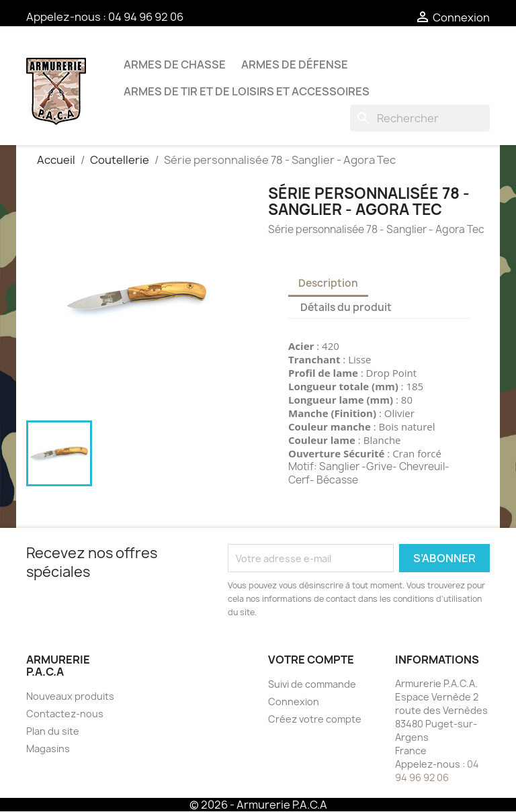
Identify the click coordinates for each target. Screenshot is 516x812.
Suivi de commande (312, 684)
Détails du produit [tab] (346, 307)
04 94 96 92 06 (146, 17)
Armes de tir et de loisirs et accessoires (247, 91)
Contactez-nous (65, 714)
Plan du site (53, 731)
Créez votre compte (315, 719)
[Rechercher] (420, 118)
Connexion (294, 702)
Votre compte (311, 660)
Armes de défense (295, 64)
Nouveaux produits (70, 696)
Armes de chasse (175, 64)
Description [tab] (328, 283)
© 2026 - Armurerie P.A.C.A (258, 805)
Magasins (48, 749)
